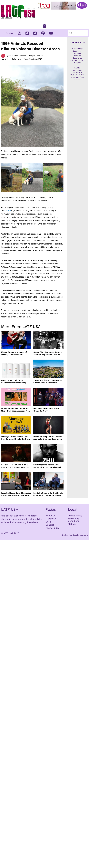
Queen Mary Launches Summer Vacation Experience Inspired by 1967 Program (48, 353)
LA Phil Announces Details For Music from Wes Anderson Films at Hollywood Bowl (16, 410)
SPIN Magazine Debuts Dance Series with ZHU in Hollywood (47, 466)
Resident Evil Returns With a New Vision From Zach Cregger (15, 466)
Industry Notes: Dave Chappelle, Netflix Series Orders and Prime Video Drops (16, 494)
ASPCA (8, 211)
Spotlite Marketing (80, 535)
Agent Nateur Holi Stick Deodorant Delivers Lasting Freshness (14, 381)
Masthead (51, 519)
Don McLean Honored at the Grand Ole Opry (46, 410)
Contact (50, 525)
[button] (44, 26)
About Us (51, 516)
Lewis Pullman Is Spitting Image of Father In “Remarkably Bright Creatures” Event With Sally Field (48, 494)
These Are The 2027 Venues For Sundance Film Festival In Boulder (48, 381)
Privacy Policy (75, 516)
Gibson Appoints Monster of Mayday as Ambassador (14, 353)
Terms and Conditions (74, 520)
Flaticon (72, 524)
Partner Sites (53, 528)
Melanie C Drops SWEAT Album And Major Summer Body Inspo (48, 438)
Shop (48, 522)
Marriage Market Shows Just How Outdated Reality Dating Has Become (15, 438)
